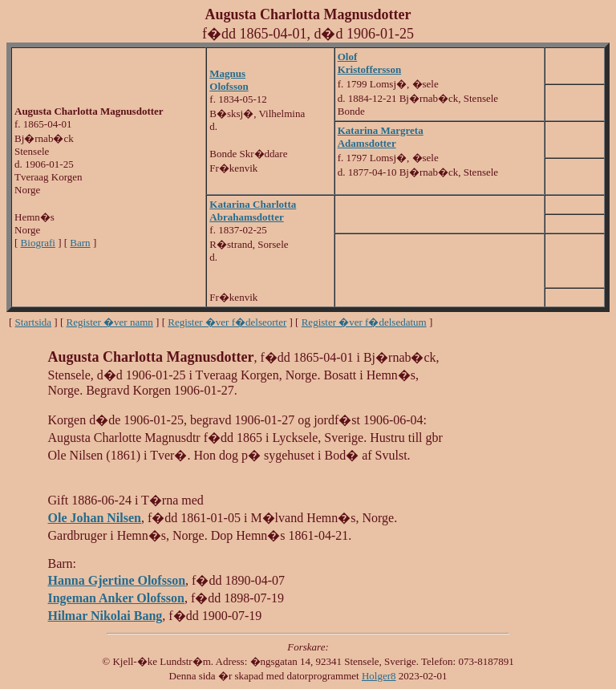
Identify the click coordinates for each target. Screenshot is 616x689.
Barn (80, 243)
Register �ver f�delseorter (227, 322)
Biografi (38, 243)
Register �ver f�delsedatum (364, 322)
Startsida (34, 322)
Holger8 (379, 676)
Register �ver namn (110, 322)
